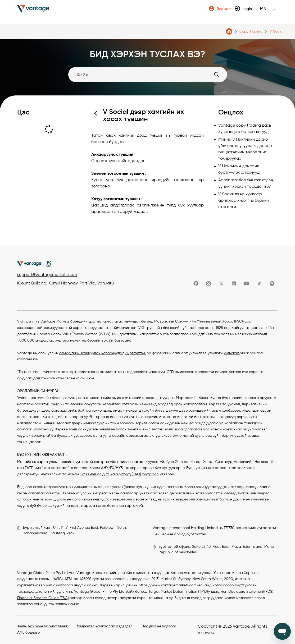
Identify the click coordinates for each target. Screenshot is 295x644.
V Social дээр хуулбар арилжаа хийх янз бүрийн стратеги (244, 201)
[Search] (148, 75)
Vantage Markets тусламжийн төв (229, 31)
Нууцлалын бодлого (159, 626)
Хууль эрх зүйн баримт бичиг (42, 626)
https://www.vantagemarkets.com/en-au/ (175, 585)
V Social (276, 31)
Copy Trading (251, 31)
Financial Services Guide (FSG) (43, 598)
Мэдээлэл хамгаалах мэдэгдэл (105, 626)
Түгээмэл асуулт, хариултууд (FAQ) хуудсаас (119, 474)
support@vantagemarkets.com (47, 275)
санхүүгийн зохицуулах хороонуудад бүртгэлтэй (102, 353)
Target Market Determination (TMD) (178, 592)
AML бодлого (28, 633)
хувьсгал (232, 353)
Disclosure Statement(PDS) (251, 592)
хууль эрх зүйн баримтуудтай (221, 436)
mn (263, 9)
